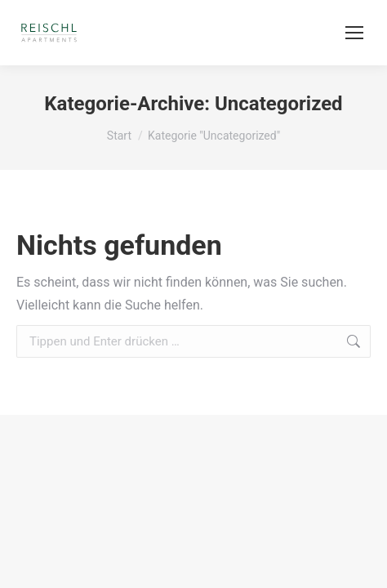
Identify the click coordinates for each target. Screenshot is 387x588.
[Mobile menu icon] (354, 33)
